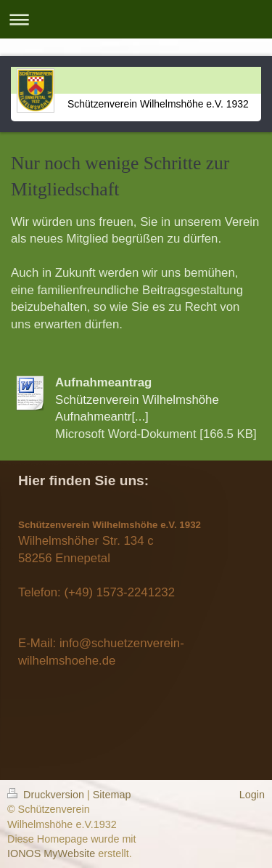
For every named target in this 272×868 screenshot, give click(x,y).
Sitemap (112, 795)
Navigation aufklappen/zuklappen (136, 19)
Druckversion (47, 795)
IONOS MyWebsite (51, 853)
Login (252, 795)
